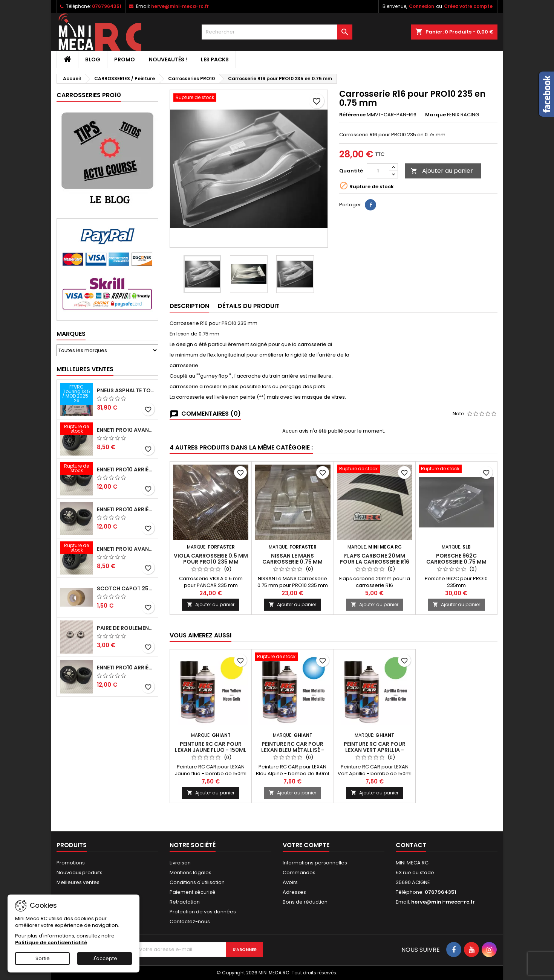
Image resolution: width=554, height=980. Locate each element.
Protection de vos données (203, 912)
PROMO (125, 59)
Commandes (299, 873)
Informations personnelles (315, 863)
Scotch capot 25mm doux (126, 588)
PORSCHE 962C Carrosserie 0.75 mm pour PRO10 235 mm (456, 562)
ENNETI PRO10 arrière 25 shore (126, 509)
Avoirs (290, 882)
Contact (411, 845)
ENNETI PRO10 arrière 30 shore (126, 469)
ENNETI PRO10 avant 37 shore (126, 430)
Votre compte (306, 845)
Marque (435, 115)
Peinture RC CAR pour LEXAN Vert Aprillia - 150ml (375, 750)
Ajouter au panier (442, 171)
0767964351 (107, 6)
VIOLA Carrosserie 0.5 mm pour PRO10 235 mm (211, 559)
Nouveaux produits (80, 873)
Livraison (180, 863)
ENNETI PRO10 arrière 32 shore (126, 668)
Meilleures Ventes (85, 369)
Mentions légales (191, 873)
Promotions (71, 863)
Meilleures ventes (78, 882)
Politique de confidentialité (51, 943)
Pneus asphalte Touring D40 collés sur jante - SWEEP (126, 390)
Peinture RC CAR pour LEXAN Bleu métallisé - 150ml (293, 750)
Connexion (422, 6)
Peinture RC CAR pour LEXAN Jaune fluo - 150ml (211, 747)
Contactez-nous (190, 921)
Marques (71, 334)
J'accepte (105, 958)
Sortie (43, 958)
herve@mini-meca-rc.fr (180, 6)
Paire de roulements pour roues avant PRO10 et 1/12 (126, 628)
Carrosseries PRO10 (89, 95)
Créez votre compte (468, 6)
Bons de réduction (305, 902)
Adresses (294, 892)
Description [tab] (189, 306)
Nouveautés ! (168, 59)
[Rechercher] (277, 32)
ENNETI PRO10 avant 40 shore (126, 549)
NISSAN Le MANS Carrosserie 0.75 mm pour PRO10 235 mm (292, 562)
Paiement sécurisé (193, 892)
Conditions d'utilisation (197, 882)
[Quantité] (378, 171)
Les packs (215, 59)
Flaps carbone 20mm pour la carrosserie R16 (374, 559)
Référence (352, 115)
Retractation (185, 902)
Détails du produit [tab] (249, 306)
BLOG (93, 59)
